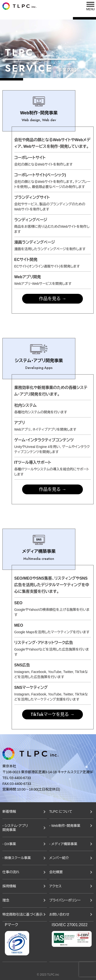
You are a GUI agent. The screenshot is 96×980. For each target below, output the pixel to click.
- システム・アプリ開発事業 (15, 828)
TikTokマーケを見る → (52, 714)
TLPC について (61, 812)
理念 (6, 900)
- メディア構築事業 (63, 844)
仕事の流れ (11, 872)
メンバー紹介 (59, 858)
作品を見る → (52, 299)
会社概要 (56, 872)
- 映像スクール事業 (17, 858)
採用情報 (9, 886)
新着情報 (9, 812)
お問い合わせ (59, 914)
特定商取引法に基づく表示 (22, 914)
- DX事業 (9, 844)
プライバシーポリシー (65, 900)
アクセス (56, 886)
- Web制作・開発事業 (65, 826)
